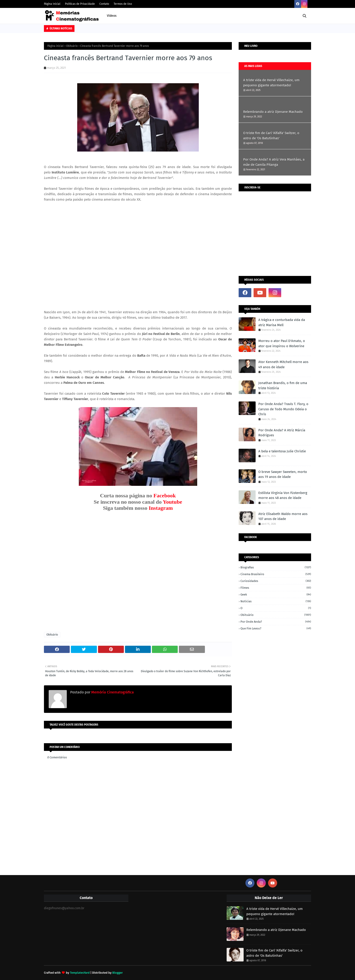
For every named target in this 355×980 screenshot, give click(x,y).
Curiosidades (276, 581)
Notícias (276, 601)
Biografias (276, 567)
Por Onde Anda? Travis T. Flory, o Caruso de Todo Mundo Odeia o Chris (283, 409)
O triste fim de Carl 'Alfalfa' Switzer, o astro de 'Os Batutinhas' (271, 136)
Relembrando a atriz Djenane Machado (273, 112)
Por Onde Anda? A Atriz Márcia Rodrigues (282, 433)
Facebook (165, 496)
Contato (104, 4)
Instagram (161, 508)
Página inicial (55, 46)
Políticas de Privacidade (80, 4)
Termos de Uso (123, 4)
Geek (276, 594)
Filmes (276, 588)
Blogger (118, 973)
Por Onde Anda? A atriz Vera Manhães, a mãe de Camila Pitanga (274, 162)
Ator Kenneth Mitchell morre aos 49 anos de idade (283, 364)
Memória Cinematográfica (112, 692)
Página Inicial (52, 4)
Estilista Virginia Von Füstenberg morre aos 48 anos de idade (283, 495)
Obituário (72, 46)
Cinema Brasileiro (276, 574)
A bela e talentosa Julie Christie (282, 451)
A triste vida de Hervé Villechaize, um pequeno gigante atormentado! (271, 83)
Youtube (172, 502)
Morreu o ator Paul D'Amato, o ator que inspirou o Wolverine (282, 343)
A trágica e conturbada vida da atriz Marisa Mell (282, 322)
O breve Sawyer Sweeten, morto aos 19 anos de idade (283, 474)
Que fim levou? (276, 628)
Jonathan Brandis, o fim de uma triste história (283, 386)
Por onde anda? (276, 622)
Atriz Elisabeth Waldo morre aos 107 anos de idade (283, 516)
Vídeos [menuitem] (112, 16)
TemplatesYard (80, 973)
